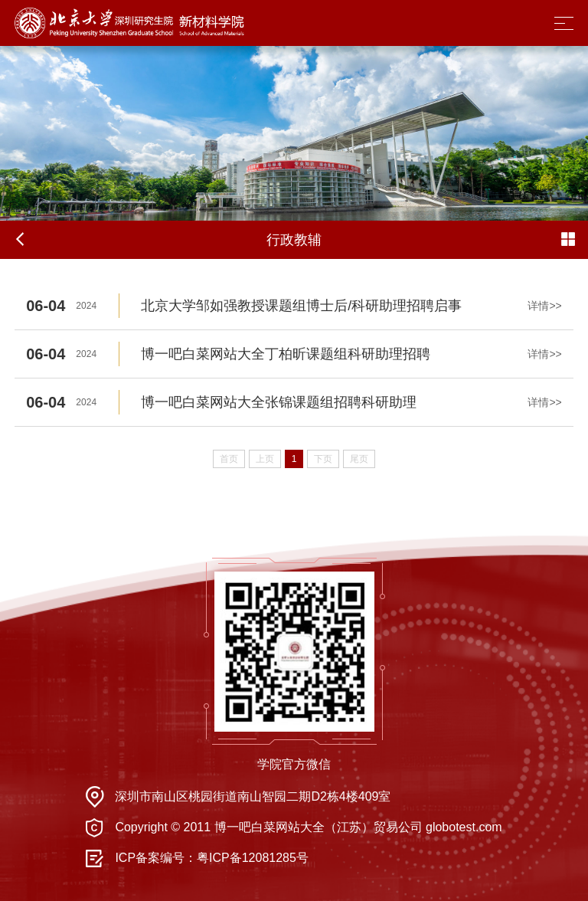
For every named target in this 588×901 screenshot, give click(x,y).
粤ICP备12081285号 (253, 858)
